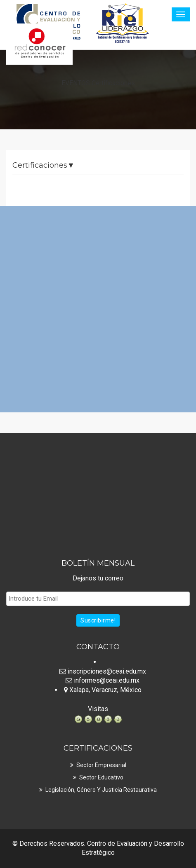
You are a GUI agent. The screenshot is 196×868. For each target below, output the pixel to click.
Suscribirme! (98, 620)
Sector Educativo (101, 777)
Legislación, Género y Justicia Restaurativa (101, 790)
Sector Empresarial (101, 765)
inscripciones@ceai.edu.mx (103, 671)
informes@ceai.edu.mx (103, 680)
